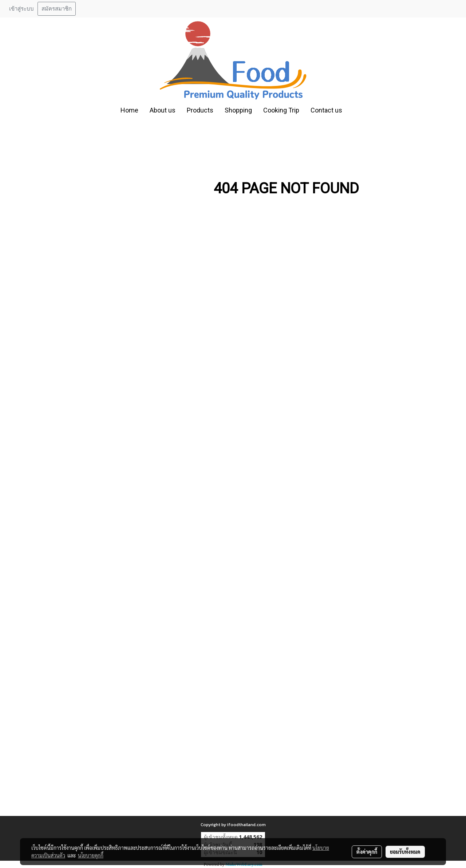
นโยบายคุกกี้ (91, 855)
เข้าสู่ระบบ (21, 9)
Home (129, 110)
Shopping (238, 110)
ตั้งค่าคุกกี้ (367, 852)
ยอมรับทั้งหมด (405, 852)
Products (200, 110)
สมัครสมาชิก (57, 9)
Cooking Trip (281, 110)
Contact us (326, 110)
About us (163, 110)
